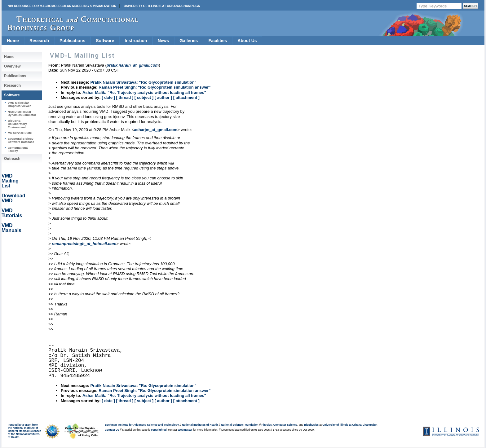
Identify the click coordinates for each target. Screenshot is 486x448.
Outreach (12, 159)
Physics (267, 425)
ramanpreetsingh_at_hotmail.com (84, 244)
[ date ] (108, 97)
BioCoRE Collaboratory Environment (17, 124)
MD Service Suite (20, 133)
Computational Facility (18, 149)
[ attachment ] (186, 97)
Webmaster (185, 430)
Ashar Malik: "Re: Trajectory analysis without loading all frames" (144, 92)
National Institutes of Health (200, 425)
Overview (12, 66)
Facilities (218, 41)
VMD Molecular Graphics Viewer (19, 104)
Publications (72, 41)
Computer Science (285, 425)
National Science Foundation (240, 425)
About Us (247, 41)
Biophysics (311, 425)
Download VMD (13, 198)
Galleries (189, 41)
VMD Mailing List (10, 181)
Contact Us (112, 430)
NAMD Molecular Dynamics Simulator (22, 113)
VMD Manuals (11, 228)
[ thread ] (125, 97)
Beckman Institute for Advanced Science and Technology (142, 425)
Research (39, 41)
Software (105, 41)
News (163, 41)
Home (13, 41)
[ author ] (163, 97)
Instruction (136, 41)
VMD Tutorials (12, 213)
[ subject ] (144, 97)
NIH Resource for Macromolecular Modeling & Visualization (62, 6)
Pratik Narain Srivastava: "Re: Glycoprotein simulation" (143, 82)
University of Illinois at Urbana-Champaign (162, 6)
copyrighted (159, 430)
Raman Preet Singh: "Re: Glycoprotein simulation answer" (155, 87)
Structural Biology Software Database (21, 140)
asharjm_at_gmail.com (156, 130)
